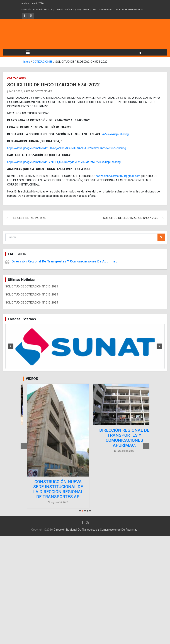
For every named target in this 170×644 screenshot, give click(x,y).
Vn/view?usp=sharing (115, 134)
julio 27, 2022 (14, 91)
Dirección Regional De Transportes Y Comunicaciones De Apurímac (65, 261)
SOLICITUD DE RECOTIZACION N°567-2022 (131, 218)
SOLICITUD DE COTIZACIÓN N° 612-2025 (32, 303)
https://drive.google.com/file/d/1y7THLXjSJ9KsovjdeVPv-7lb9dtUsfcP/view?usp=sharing (64, 162)
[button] (85, 346)
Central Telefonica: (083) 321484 (72, 10)
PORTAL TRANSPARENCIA (130, 10)
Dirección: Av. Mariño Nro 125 (37, 10)
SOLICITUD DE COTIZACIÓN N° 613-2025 (32, 295)
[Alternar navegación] (28, 52)
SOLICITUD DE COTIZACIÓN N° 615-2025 (32, 286)
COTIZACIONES (16, 78)
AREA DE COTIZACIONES (38, 91)
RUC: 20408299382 (103, 10)
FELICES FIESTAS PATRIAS (29, 218)
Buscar (161, 237)
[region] (85, 346)
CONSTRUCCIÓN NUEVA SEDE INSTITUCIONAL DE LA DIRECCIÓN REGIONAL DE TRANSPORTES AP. (118, 489)
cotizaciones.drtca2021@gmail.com (118, 176)
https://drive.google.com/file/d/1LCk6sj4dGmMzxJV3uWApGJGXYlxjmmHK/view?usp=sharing (67, 148)
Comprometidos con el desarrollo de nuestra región (52, 433)
